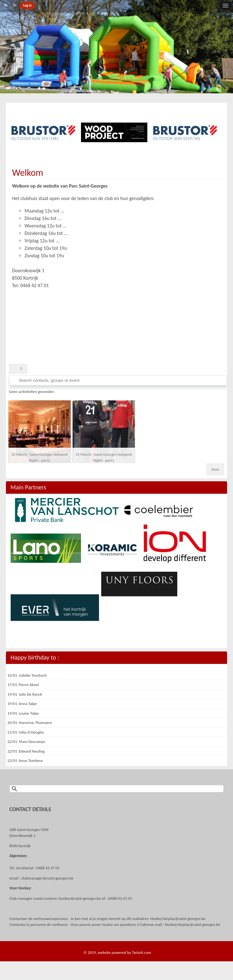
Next (215, 469)
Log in (28, 5)
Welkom (28, 173)
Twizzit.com (142, 952)
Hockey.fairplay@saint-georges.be (178, 919)
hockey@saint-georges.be (80, 898)
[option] (43, 132)
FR (14, 5)
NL (6, 5)
